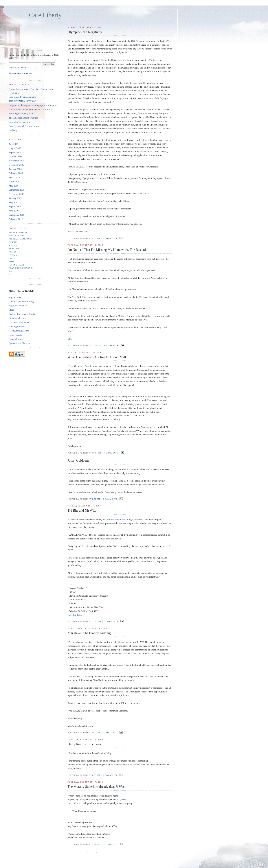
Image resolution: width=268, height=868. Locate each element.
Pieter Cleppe (17, 236)
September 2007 (17, 206)
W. (10, 275)
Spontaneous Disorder (19, 343)
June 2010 (14, 211)
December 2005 (16, 165)
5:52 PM (96, 733)
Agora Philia (15, 297)
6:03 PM (96, 775)
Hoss (12, 262)
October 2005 (15, 156)
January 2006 (15, 169)
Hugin (12, 258)
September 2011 (16, 215)
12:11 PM (97, 621)
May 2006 (14, 186)
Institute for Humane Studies (23, 314)
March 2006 (15, 177)
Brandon (14, 249)
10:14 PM (97, 453)
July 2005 (13, 144)
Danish (88, 366)
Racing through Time (19, 331)
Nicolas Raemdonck (21, 239)
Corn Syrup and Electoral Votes (24, 126)
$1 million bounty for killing (118, 520)
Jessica (13, 255)
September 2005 (17, 152)
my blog (13, 130)
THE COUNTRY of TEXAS (22, 101)
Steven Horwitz (18, 232)
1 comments (111, 453)
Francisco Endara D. (21, 268)
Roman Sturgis (16, 339)
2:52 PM (96, 499)
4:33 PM (96, 238)
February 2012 (16, 219)
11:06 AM (97, 345)
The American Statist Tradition (24, 118)
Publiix (13, 242)
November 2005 (16, 161)
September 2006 (17, 190)
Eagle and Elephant (18, 306)
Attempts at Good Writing (21, 302)
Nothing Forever (17, 326)
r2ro (12, 271)
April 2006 (14, 181)
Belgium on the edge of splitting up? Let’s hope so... (34, 105)
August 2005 (15, 148)
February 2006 (16, 173)
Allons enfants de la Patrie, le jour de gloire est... (32, 109)
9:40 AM (96, 844)
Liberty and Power (18, 318)
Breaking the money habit (21, 114)
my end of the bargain (19, 122)
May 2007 (14, 202)
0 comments (110, 238)
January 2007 (15, 198)
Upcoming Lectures (20, 73)
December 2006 (16, 194)
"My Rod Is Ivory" (76, 615)
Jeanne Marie (17, 265)
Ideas (11, 310)
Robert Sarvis (15, 335)
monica (13, 245)
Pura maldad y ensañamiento (23, 97)
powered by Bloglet (18, 68)
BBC (70, 339)
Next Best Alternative (19, 322)
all (120, 539)
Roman (13, 252)
